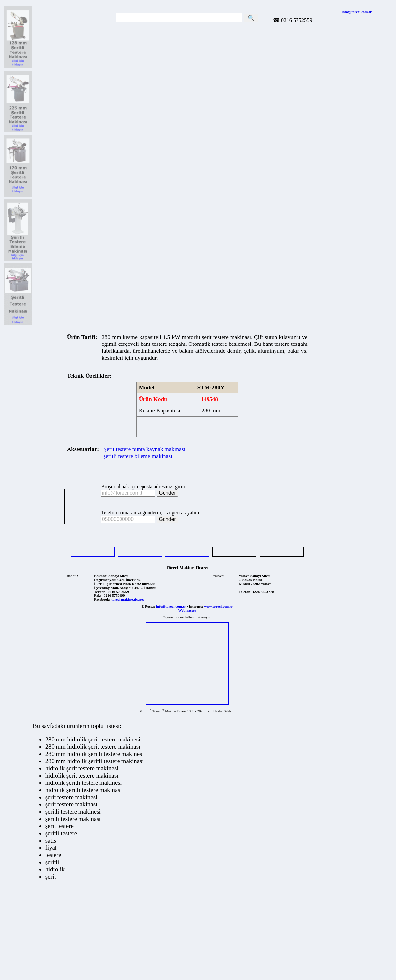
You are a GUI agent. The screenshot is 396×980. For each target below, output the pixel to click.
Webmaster (187, 610)
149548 (209, 399)
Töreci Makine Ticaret (187, 568)
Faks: (98, 595)
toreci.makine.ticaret (128, 599)
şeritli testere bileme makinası (138, 456)
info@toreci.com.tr (357, 12)
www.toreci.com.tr (218, 606)
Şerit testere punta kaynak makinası (144, 449)
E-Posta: (148, 606)
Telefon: (100, 592)
